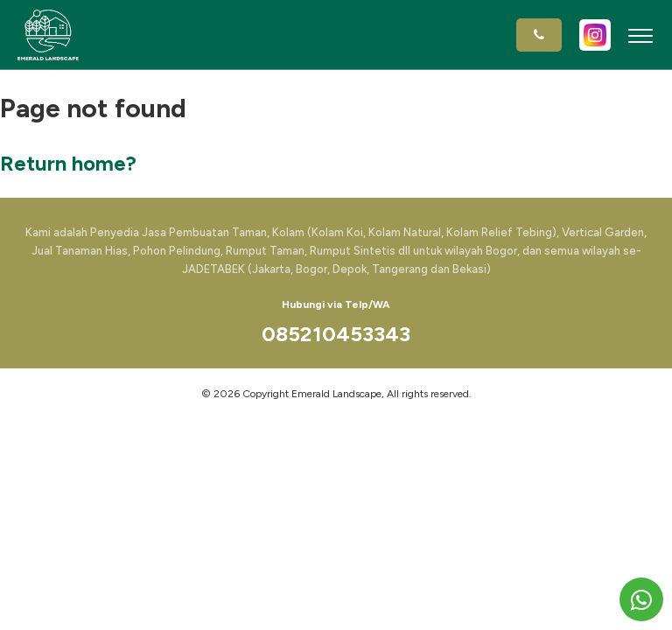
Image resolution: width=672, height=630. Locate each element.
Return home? (68, 163)
